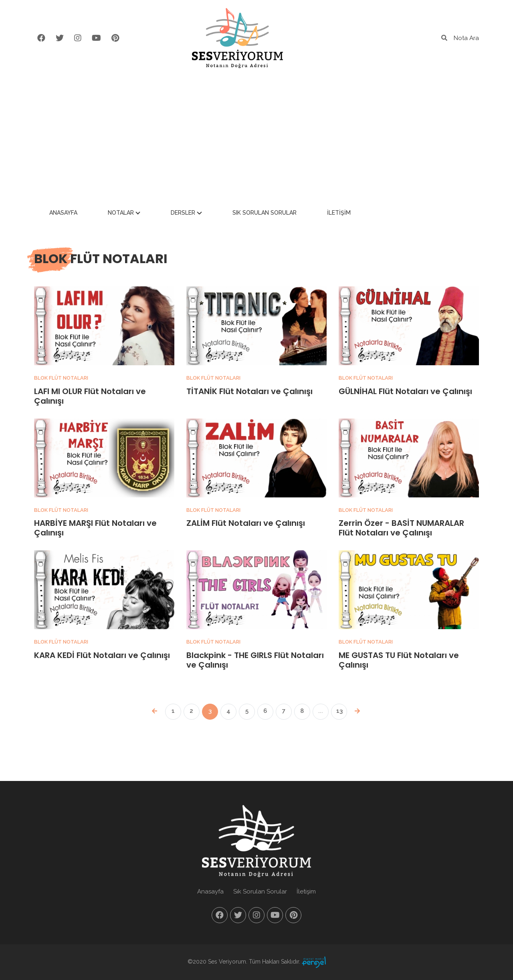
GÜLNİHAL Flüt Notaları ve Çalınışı (405, 391)
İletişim (395, 213)
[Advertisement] (256, 136)
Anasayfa (120, 213)
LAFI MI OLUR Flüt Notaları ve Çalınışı (90, 396)
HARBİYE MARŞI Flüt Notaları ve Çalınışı (95, 528)
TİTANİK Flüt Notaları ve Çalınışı (249, 391)
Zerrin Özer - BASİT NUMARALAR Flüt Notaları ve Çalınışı (401, 528)
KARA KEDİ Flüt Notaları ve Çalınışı (102, 655)
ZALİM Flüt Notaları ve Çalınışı (246, 523)
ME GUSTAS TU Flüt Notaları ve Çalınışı (399, 660)
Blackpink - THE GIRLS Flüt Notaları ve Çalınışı (255, 660)
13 (339, 711)
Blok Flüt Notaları (62, 378)
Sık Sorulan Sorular (321, 213)
